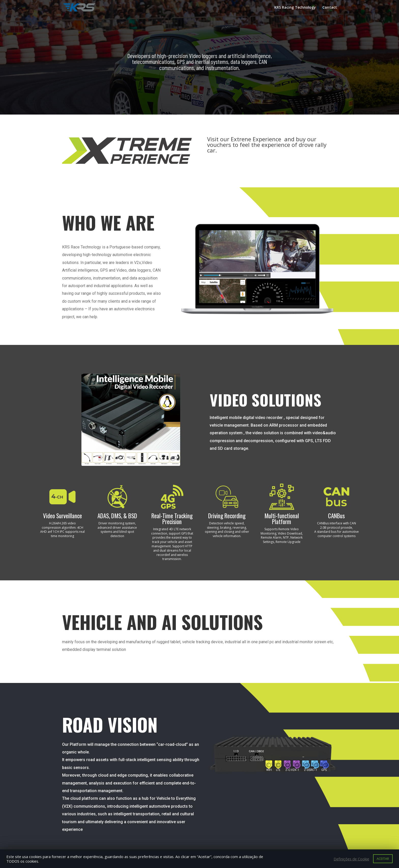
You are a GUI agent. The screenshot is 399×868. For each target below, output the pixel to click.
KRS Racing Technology (295, 8)
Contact (330, 8)
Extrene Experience (257, 139)
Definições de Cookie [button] (351, 859)
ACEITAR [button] (383, 859)
